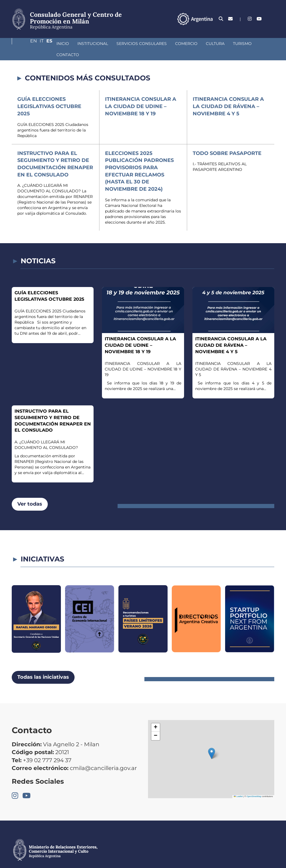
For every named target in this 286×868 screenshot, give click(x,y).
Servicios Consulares (105, 44)
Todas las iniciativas (43, 666)
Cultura (179, 44)
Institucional (56, 44)
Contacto (235, 44)
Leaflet (238, 785)
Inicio (26, 44)
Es (271, 19)
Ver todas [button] (30, 493)
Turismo (206, 44)
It (261, 19)
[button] (212, 742)
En (251, 19)
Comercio (150, 44)
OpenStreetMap (254, 785)
